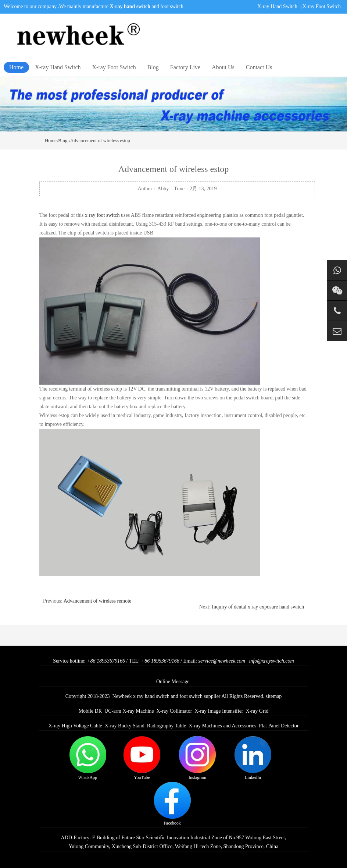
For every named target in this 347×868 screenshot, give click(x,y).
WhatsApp (88, 758)
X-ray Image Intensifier (219, 711)
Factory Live (185, 67)
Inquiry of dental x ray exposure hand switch (258, 607)
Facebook (172, 804)
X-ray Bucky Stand (125, 726)
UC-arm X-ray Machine (129, 711)
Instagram (197, 758)
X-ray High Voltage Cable (75, 726)
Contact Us (259, 67)
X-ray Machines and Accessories (222, 726)
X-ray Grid (257, 711)
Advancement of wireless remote (98, 601)
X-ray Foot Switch (322, 6)
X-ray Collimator (174, 711)
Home (16, 67)
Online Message (173, 682)
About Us (223, 67)
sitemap (274, 696)
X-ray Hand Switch (277, 6)
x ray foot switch (102, 215)
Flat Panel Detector (279, 726)
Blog (153, 67)
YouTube (142, 758)
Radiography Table (167, 726)
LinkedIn (253, 758)
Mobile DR (90, 711)
